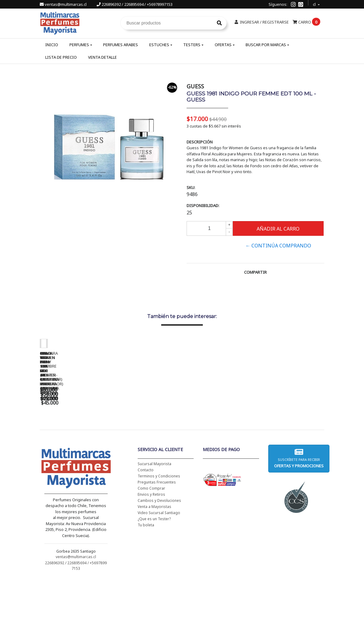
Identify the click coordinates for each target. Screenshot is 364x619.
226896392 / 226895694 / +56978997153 (135, 4)
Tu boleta (146, 564)
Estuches (159, 45)
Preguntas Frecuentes (157, 522)
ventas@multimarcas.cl (64, 4)
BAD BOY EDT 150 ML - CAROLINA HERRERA (254, 432)
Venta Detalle (102, 57)
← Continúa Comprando (278, 246)
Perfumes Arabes (121, 45)
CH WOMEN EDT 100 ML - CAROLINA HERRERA (83, 432)
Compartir (255, 272)
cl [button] (315, 4)
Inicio (52, 45)
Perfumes (79, 45)
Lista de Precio (61, 57)
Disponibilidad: (203, 206)
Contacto (146, 509)
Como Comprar (151, 528)
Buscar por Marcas (266, 45)
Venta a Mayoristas (154, 546)
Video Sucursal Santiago (159, 552)
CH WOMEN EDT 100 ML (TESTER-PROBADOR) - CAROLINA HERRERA (168, 434)
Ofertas (223, 45)
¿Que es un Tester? (154, 558)
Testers (192, 45)
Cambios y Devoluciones (159, 540)
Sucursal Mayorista (154, 503)
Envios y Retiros (151, 534)
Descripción (200, 142)
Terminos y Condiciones (159, 515)
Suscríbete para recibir (299, 498)
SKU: (191, 187)
